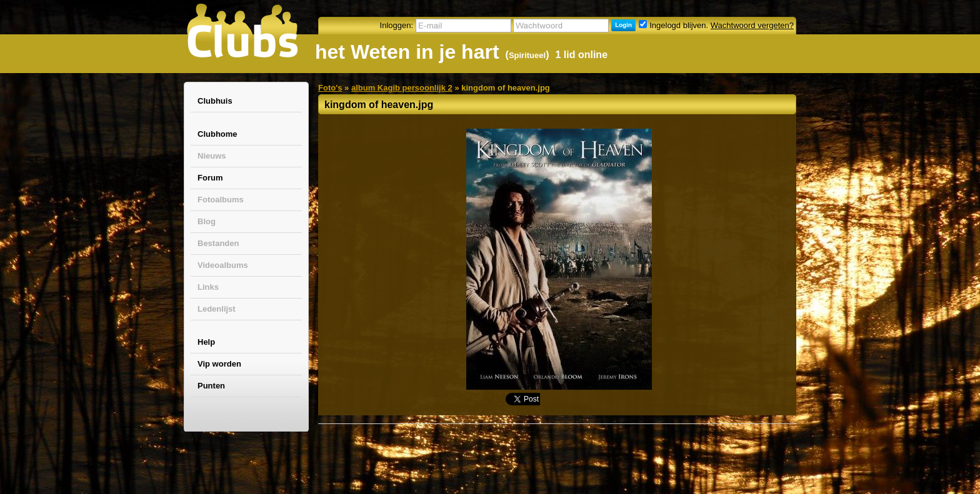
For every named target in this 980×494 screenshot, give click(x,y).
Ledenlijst (217, 309)
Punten (211, 386)
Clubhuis (215, 101)
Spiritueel (527, 55)
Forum (210, 178)
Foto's (330, 88)
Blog (207, 221)
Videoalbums (223, 265)
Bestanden (218, 243)
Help (206, 342)
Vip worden (219, 364)
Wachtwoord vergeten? (752, 25)
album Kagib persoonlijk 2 (402, 88)
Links (208, 287)
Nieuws (212, 156)
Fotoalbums (221, 200)
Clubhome (217, 134)
